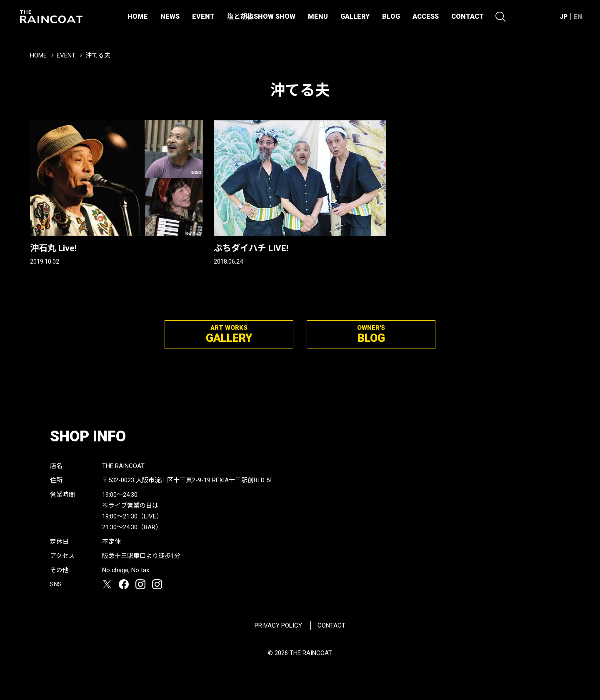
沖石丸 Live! (53, 248)
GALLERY (355, 16)
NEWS (170, 16)
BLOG (391, 16)
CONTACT (467, 16)
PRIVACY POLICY (278, 625)
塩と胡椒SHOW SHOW (261, 16)
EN (578, 17)
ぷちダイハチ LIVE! (251, 248)
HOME (138, 16)
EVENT (203, 16)
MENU (318, 16)
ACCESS (426, 16)
